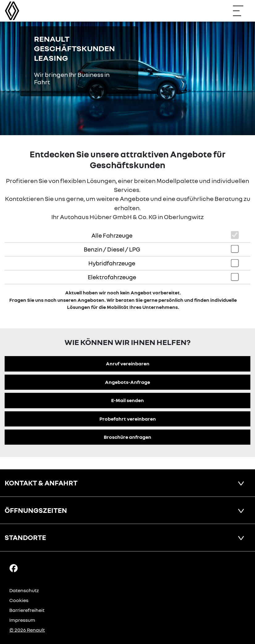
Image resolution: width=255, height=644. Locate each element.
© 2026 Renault (27, 630)
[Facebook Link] (14, 568)
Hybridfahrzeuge (112, 263)
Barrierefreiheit (27, 610)
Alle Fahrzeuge (112, 235)
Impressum (22, 620)
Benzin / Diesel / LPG (112, 249)
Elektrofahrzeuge (112, 277)
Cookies (19, 600)
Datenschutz (24, 590)
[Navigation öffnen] (241, 11)
